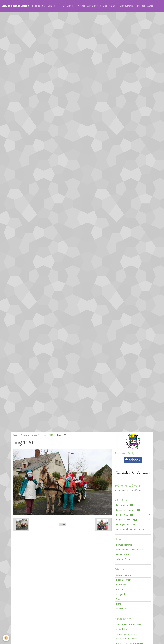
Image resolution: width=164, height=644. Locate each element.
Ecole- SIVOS (125, 515)
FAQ (62, 6)
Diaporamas (109, 6)
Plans (119, 604)
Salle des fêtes (123, 559)
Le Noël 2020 (47, 435)
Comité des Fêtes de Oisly (128, 624)
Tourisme (121, 599)
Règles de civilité (126, 520)
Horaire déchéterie (125, 545)
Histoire (120, 589)
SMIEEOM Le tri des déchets (130, 550)
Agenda (82, 6)
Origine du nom (123, 575)
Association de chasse (127, 639)
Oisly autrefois (127, 6)
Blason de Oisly (123, 580)
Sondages (140, 6)
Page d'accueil (39, 6)
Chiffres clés (122, 609)
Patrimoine (121, 585)
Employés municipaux (126, 524)
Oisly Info (71, 6)
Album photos (94, 6)
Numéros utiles (123, 554)
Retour (62, 524)
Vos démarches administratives (131, 529)
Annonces (152, 6)
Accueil (16, 435)
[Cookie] (6, 638)
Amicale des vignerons (127, 634)
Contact (52, 6)
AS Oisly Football (124, 629)
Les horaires (125, 505)
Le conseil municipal (128, 510)
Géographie (122, 594)
